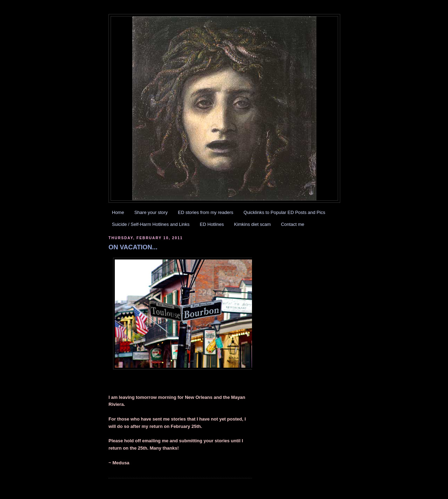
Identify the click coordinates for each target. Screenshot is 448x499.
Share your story (151, 212)
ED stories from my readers (205, 212)
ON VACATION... (133, 247)
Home (118, 212)
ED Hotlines (212, 224)
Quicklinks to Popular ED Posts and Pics (284, 212)
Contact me (293, 224)
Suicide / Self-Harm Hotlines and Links (151, 224)
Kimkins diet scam (253, 224)
